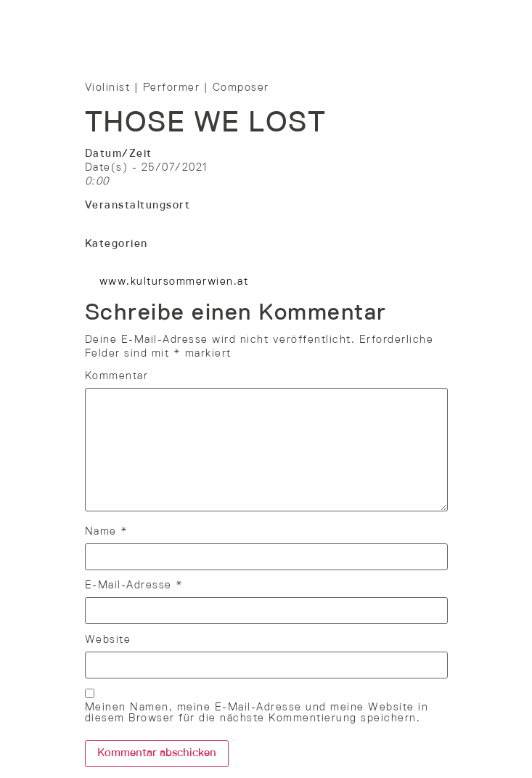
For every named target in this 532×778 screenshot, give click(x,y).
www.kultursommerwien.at (174, 282)
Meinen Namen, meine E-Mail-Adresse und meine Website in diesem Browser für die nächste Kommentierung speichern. (257, 713)
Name (107, 532)
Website (108, 640)
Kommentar (117, 376)
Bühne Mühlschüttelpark (154, 219)
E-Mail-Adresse (134, 585)
